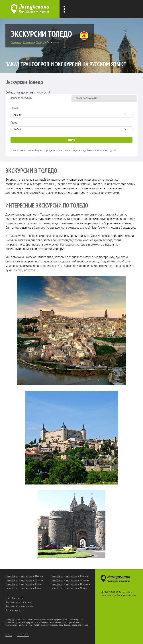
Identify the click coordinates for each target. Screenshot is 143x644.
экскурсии (27, 576)
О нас (9, 635)
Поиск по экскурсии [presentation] (21, 98)
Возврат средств (15, 610)
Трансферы (12, 576)
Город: (71, 126)
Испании (120, 215)
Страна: (71, 112)
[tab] (39, 98)
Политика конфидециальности (118, 595)
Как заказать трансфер (19, 602)
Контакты (23, 635)
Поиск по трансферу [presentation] (87, 98)
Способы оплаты (15, 598)
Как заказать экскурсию (19, 606)
